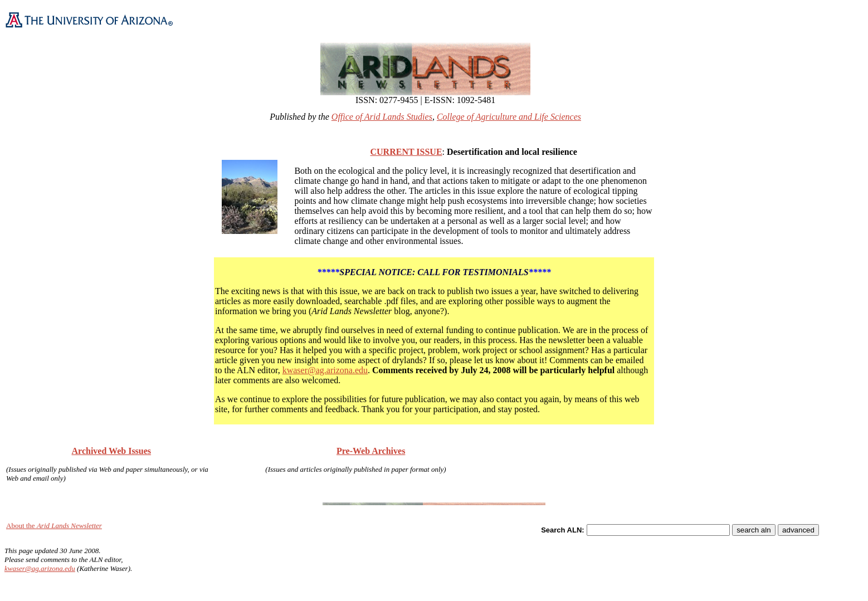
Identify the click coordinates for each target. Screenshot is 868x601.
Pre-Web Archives (371, 451)
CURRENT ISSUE (406, 152)
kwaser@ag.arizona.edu (325, 370)
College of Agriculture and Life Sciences (509, 117)
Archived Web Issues (112, 451)
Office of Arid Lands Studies (382, 117)
